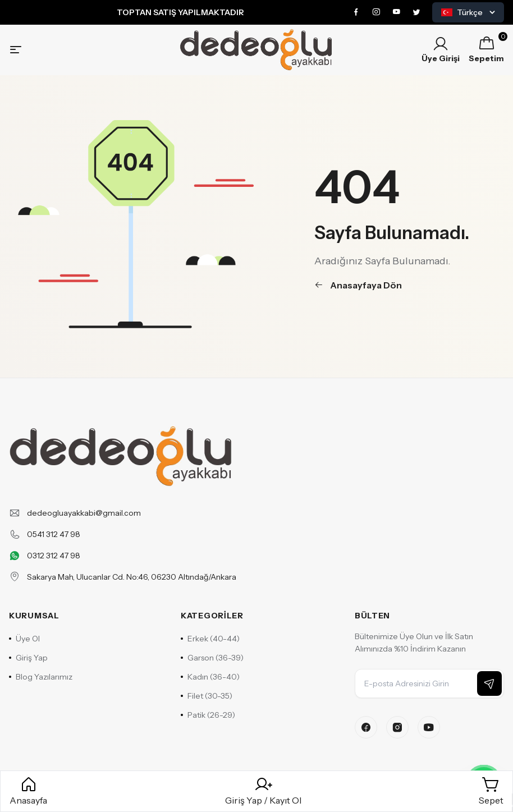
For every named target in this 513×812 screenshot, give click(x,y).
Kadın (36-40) (210, 677)
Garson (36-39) (212, 658)
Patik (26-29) (208, 715)
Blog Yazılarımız (41, 677)
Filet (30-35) (207, 696)
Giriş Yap (28, 658)
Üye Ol (24, 639)
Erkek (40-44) (210, 639)
